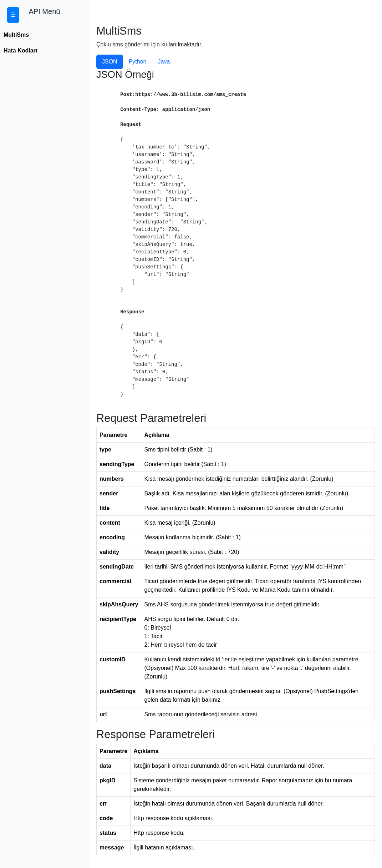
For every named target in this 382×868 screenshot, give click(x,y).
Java (164, 62)
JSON (110, 62)
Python (138, 62)
